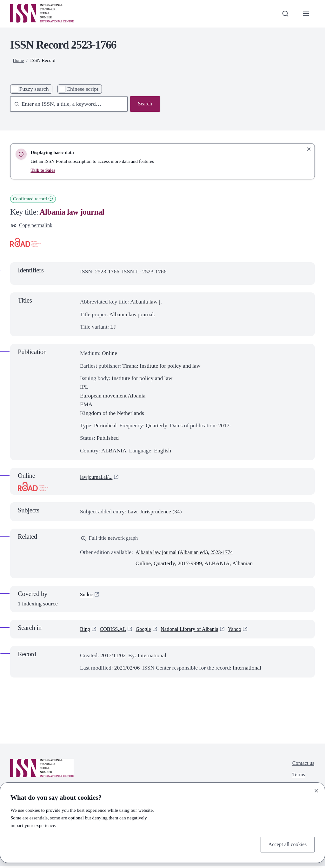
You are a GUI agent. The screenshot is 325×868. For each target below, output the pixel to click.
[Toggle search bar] (284, 14)
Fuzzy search (34, 89)
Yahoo (244, 631)
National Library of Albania (196, 631)
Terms (297, 778)
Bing (85, 631)
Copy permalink (33, 226)
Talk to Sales (43, 170)
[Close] (316, 790)
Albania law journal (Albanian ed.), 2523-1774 (188, 554)
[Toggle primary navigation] (305, 14)
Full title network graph (111, 539)
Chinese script (82, 89)
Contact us (302, 765)
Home (19, 60)
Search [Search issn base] (144, 104)
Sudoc (87, 597)
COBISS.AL (115, 631)
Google (147, 631)
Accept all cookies (286, 844)
